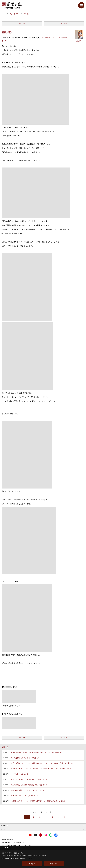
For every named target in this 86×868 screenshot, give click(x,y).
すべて (4, 41)
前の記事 (22, 24)
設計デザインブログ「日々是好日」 (56, 38)
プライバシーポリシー (28, 856)
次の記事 (64, 24)
